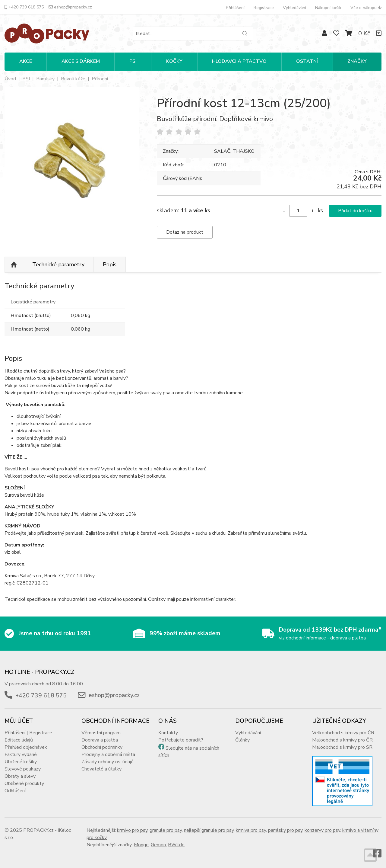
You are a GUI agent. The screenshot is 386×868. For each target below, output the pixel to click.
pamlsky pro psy (285, 830)
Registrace (264, 8)
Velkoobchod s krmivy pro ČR (343, 733)
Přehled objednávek (26, 747)
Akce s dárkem (81, 61)
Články (242, 740)
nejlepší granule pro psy (209, 830)
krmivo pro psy (132, 830)
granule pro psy (166, 830)
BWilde (176, 845)
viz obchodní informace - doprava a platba (322, 638)
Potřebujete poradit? (181, 740)
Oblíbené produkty (24, 783)
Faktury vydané (21, 754)
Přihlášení (235, 8)
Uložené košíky (21, 762)
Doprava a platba (100, 740)
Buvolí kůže (73, 79)
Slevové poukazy (23, 769)
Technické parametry (58, 264)
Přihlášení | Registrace (28, 733)
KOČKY (174, 61)
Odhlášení (15, 791)
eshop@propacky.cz (70, 7)
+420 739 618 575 (24, 7)
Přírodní (100, 79)
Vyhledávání (294, 8)
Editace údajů (19, 740)
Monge (141, 845)
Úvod (10, 79)
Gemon (158, 845)
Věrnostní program (101, 733)
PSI (133, 61)
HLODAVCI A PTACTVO (239, 61)
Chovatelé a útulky (101, 769)
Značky (357, 61)
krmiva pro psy (251, 830)
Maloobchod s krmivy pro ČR (342, 740)
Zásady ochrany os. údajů (108, 762)
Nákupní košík (328, 8)
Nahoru (14, 265)
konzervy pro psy (322, 830)
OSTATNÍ (307, 61)
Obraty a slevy (20, 776)
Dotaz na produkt (185, 232)
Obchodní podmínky (102, 747)
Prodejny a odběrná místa (108, 754)
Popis (110, 264)
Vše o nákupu (366, 8)
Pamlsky (45, 79)
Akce (26, 61)
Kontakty (168, 733)
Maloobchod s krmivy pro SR (342, 747)
